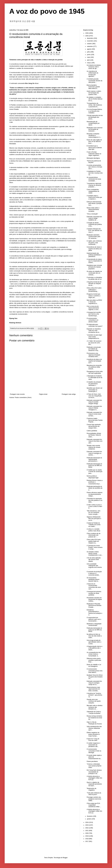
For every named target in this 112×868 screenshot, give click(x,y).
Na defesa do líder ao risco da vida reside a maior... (94, 636)
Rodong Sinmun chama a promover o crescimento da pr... (95, 482)
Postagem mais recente (17, 394)
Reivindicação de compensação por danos (93, 123)
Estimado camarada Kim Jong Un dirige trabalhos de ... (94, 218)
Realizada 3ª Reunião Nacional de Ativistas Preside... (94, 606)
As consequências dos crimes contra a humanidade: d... (94, 654)
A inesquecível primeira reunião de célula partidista (94, 593)
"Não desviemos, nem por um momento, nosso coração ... (94, 513)
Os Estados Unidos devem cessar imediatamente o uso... (95, 553)
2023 (87, 825)
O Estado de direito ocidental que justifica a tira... (94, 224)
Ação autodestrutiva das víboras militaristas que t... (94, 728)
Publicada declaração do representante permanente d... (94, 459)
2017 (87, 841)
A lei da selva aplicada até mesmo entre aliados (94, 560)
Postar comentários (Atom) (23, 397)
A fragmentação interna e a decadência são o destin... (94, 648)
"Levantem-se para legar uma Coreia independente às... (94, 337)
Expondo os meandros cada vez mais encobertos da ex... (94, 331)
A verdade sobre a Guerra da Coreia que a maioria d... (94, 197)
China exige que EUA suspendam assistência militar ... (94, 805)
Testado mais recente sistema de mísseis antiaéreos (94, 447)
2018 (87, 839)
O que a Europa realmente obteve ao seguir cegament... (94, 154)
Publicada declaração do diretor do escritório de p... (94, 488)
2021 (87, 831)
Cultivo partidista (92, 431)
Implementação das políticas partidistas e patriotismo (94, 255)
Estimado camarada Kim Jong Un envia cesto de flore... (94, 414)
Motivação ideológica (93, 158)
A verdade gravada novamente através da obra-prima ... (94, 81)
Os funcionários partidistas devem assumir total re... (93, 580)
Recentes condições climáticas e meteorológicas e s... (94, 135)
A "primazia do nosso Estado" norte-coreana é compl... (95, 547)
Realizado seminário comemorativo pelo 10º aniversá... (93, 237)
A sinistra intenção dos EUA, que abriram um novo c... (94, 231)
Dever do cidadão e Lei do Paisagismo (94, 665)
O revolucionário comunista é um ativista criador (93, 320)
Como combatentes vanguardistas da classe (93, 191)
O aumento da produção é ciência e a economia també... (94, 573)
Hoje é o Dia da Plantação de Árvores (94, 723)
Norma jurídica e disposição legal (93, 477)
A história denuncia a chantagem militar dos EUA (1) (94, 811)
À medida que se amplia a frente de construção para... (94, 472)
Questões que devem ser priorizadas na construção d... (94, 390)
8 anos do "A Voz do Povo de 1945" (93, 740)
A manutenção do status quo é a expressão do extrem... (94, 261)
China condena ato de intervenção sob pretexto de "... (94, 535)
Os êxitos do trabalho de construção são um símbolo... (94, 273)
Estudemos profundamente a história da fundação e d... (94, 612)
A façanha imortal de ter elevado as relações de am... (94, 284)
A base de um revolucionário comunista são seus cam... (94, 586)
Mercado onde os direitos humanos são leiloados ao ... (95, 707)
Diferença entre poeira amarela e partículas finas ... (94, 660)
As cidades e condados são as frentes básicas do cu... (94, 99)
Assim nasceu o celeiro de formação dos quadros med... (94, 93)
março (89, 63)
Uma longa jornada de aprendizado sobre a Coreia (94, 642)
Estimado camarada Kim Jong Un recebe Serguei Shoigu (94, 402)
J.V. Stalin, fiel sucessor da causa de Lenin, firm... (94, 343)
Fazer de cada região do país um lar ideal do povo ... (94, 142)
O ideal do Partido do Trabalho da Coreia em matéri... (94, 525)
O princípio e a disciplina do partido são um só (94, 278)
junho (89, 55)
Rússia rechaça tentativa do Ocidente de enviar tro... (94, 718)
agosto (89, 49)
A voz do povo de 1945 (47, 11)
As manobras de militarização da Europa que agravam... (92, 74)
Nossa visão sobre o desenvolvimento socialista (93, 210)
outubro (90, 44)
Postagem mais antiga (69, 394)
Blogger (65, 858)
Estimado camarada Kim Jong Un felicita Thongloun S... (94, 408)
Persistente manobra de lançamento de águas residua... (94, 599)
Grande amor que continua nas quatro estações (94, 701)
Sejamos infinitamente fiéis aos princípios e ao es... (94, 519)
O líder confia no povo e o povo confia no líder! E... (94, 506)
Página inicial (43, 394)
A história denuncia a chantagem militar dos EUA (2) (94, 778)
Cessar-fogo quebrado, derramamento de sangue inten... (94, 426)
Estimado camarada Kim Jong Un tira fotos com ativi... (95, 441)
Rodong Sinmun (15, 323)
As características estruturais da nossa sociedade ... (94, 179)
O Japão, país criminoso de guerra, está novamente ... (94, 243)
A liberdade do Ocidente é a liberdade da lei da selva (94, 378)
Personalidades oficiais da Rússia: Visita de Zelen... (94, 435)
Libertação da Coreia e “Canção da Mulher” (94, 712)
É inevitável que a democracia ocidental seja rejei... (94, 148)
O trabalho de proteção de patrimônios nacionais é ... (94, 384)
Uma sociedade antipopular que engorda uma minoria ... (94, 566)
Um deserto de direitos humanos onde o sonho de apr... (94, 67)
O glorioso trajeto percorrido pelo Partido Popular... (95, 420)
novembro (90, 41)
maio (89, 57)
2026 (87, 33)
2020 (87, 833)
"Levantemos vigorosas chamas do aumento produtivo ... (94, 185)
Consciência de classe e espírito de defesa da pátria (94, 249)
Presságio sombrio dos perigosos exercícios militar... (94, 799)
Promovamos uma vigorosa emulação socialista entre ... (93, 355)
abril (89, 60)
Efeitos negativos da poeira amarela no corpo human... (93, 734)
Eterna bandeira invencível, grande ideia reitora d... (93, 87)
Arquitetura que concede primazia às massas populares (94, 267)
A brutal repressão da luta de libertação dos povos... (95, 117)
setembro (90, 46)
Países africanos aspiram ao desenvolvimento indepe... (95, 494)
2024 (87, 822)
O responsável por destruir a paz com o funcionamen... (94, 619)
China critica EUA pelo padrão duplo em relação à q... (94, 541)
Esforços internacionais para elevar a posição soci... (94, 203)
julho (89, 52)
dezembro (90, 38)
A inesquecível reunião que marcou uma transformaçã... (94, 314)
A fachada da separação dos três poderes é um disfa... (94, 500)
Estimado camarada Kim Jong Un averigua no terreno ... (94, 453)
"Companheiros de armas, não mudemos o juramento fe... (94, 105)
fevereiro (90, 816)
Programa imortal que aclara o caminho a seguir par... (93, 296)
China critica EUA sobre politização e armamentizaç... (94, 290)
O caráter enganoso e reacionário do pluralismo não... (93, 745)
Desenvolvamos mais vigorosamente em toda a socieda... (93, 689)
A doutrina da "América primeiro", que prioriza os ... (94, 695)
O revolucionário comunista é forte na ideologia (94, 751)
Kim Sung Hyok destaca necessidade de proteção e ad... (94, 772)
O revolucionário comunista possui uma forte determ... (94, 671)
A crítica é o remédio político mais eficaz (93, 530)
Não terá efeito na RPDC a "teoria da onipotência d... (94, 302)
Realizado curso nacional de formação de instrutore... (94, 129)
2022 (87, 828)
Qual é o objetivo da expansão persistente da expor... (94, 784)
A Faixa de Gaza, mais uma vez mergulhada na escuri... (94, 396)
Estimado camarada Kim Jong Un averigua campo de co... (94, 683)
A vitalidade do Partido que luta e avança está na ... (95, 173)
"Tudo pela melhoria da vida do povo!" (94, 794)
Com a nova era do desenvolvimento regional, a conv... (93, 308)
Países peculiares (92, 761)
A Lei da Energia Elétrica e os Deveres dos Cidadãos (94, 111)
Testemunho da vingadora (91, 789)
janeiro (89, 819)
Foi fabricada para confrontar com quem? (95, 325)
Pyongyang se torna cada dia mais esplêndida (95, 372)
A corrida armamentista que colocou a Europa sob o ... (94, 167)
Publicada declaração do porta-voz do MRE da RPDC (94, 466)
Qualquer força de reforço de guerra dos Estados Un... (95, 677)
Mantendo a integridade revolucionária (94, 625)
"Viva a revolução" (92, 214)
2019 (87, 836)
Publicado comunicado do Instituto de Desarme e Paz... (94, 349)
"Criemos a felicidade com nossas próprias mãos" (94, 766)
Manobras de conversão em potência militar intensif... (94, 367)
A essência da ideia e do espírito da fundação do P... (94, 361)
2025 (87, 36)
